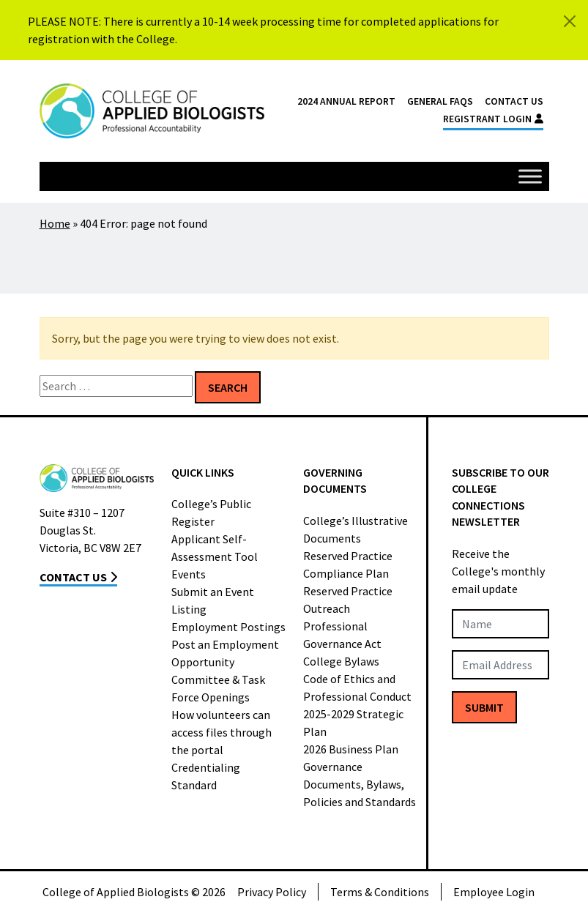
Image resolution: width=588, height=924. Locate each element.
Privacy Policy (272, 892)
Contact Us (514, 101)
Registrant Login (493, 119)
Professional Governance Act (342, 635)
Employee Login (494, 892)
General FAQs (440, 101)
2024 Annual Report (346, 101)
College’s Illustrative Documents (356, 529)
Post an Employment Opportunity (225, 653)
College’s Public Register (211, 513)
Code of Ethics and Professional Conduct (357, 688)
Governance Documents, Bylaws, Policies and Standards (360, 784)
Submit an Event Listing (213, 600)
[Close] (570, 21)
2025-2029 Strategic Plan (353, 723)
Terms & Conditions (380, 892)
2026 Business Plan (351, 749)
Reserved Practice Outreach (348, 600)
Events (189, 574)
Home (55, 223)
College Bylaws (341, 661)
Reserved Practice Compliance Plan (348, 565)
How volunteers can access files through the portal (222, 732)
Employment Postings (228, 627)
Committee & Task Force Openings (218, 688)
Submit (484, 707)
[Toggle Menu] (530, 176)
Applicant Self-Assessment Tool (215, 548)
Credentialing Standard (206, 776)
